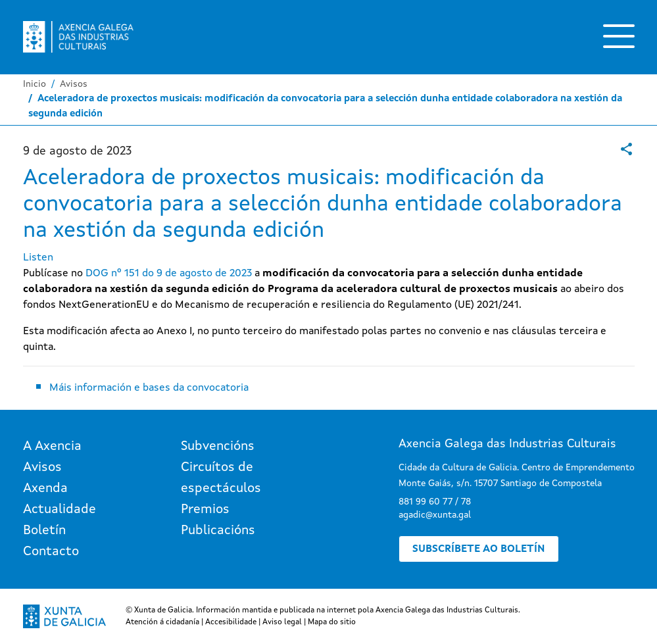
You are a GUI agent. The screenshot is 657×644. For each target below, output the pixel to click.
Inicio (35, 84)
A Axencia (52, 447)
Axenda (45, 489)
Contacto (51, 552)
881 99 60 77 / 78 (435, 502)
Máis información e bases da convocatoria (149, 388)
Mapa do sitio (332, 622)
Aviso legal (282, 622)
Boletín (44, 531)
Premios (205, 510)
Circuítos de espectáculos (221, 478)
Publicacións (218, 531)
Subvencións (218, 447)
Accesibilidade (231, 622)
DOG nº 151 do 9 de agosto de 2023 (169, 274)
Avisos (74, 84)
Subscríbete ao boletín (479, 549)
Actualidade (60, 510)
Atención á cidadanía (162, 622)
